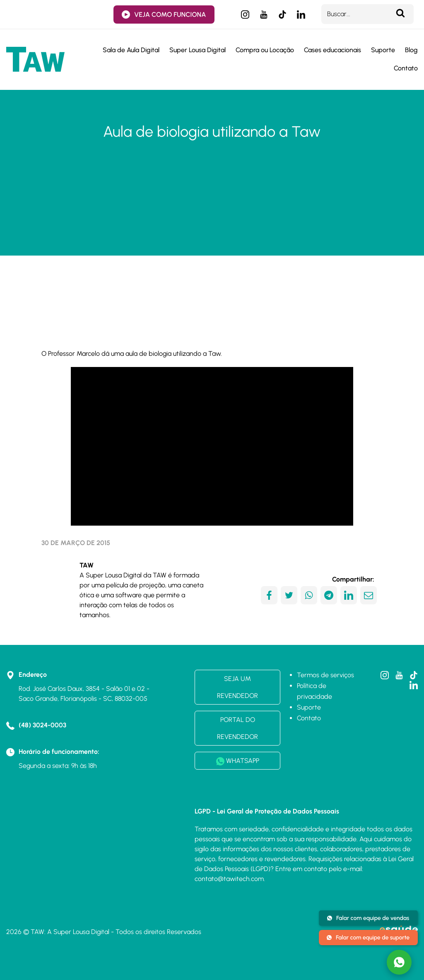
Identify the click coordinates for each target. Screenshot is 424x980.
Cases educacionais (332, 50)
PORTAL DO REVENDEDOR (237, 728)
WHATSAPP (238, 761)
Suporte (383, 50)
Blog (411, 50)
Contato (406, 68)
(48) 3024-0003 (42, 725)
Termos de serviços (325, 675)
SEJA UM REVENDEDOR (237, 687)
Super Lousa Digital (198, 50)
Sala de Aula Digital (131, 50)
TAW (87, 565)
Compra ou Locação (265, 50)
